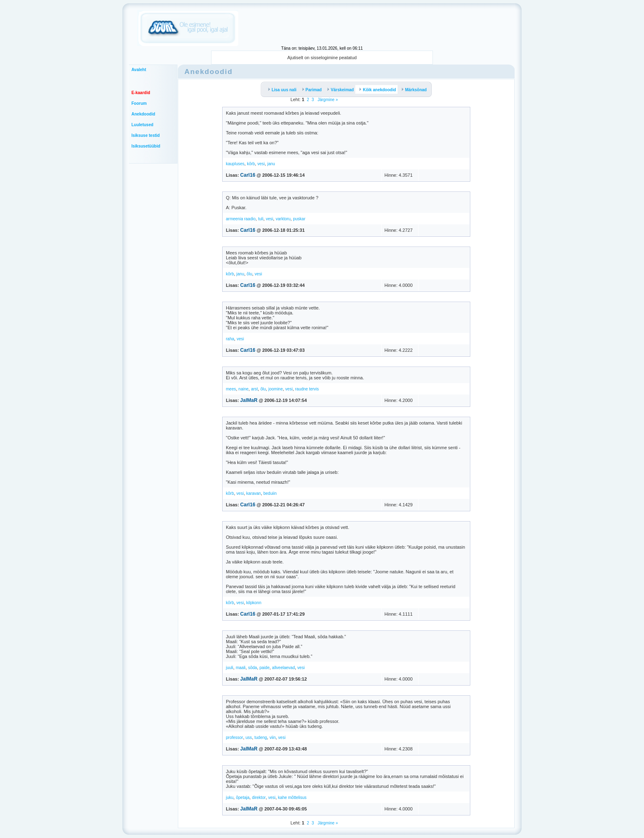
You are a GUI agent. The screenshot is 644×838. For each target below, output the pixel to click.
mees (231, 389)
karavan (254, 493)
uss (249, 738)
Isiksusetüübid (146, 146)
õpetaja (243, 798)
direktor (259, 798)
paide (264, 668)
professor (235, 738)
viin (273, 738)
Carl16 (248, 175)
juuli (230, 668)
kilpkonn (254, 603)
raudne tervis (307, 389)
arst (254, 389)
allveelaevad (283, 668)
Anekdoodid (143, 114)
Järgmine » (327, 100)
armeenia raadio (241, 219)
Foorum (139, 103)
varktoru (283, 219)
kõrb (251, 164)
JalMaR (249, 400)
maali (241, 668)
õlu (250, 274)
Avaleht (139, 70)
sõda (253, 668)
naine (244, 389)
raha (230, 339)
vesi (261, 164)
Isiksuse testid (146, 135)
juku (230, 798)
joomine (275, 389)
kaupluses (235, 164)
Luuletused (142, 125)
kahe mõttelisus (292, 798)
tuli (261, 219)
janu (271, 164)
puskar (299, 219)
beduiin (270, 493)
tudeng (261, 738)
